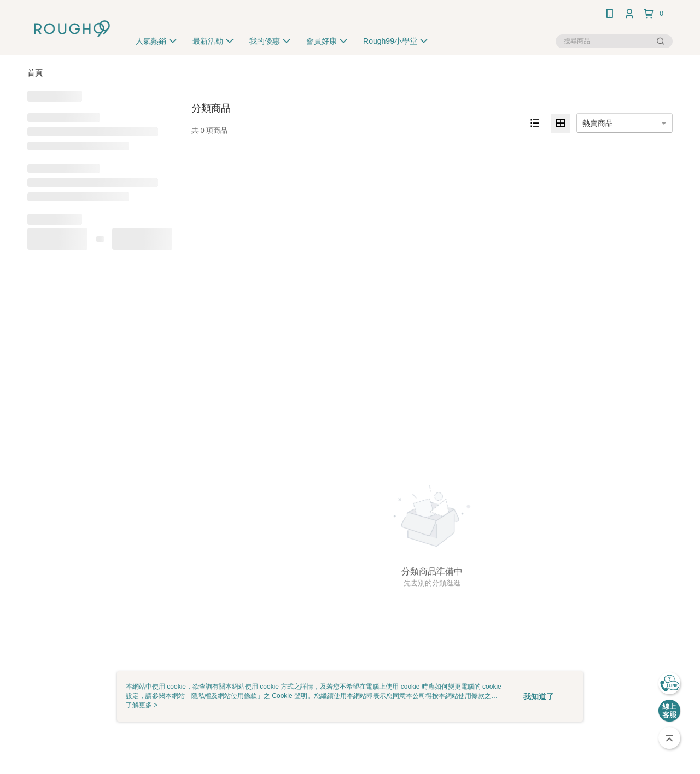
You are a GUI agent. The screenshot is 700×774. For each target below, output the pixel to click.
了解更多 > (142, 705)
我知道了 (539, 696)
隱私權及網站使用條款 (224, 696)
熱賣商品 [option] (598, 123)
